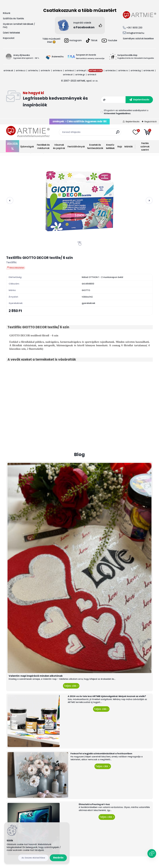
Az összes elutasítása (33, 858)
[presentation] (10, 200)
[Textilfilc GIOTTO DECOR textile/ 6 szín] (80, 200)
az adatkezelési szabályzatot (131, 110)
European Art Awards (86, 55)
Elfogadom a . (126, 112)
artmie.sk (8, 70)
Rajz (120, 147)
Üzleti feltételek (11, 33)
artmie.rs (58, 70)
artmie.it (92, 75)
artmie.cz (21, 70)
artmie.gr (80, 75)
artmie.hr (45, 70)
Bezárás (58, 858)
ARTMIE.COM (96, 70)
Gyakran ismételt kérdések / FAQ (19, 26)
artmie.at (68, 75)
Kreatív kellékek (110, 147)
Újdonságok (27, 147)
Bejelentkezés (133, 122)
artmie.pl (81, 70)
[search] (118, 133)
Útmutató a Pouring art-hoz (94, 804)
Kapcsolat (9, 38)
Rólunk (7, 13)
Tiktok (92, 40)
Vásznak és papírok (59, 147)
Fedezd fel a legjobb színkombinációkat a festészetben (101, 754)
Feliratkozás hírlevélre (62, 100)
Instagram (73, 40)
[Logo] (28, 132)
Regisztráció (151, 122)
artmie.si (69, 70)
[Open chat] (152, 853)
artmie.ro (123, 70)
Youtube (109, 41)
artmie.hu (33, 70)
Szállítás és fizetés (13, 18)
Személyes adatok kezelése (138, 39)
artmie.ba (110, 70)
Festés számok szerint (145, 147)
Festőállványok (76, 147)
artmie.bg (136, 70)
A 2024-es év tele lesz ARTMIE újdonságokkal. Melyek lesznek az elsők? (107, 696)
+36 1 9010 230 (134, 28)
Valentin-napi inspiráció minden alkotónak (36, 676)
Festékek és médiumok (43, 147)
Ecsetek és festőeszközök (95, 147)
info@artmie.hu (135, 33)
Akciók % (12, 146)
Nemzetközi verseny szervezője (90, 58)
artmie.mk (149, 70)
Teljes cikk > (71, 686)
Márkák (129, 147)
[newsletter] (139, 100)
